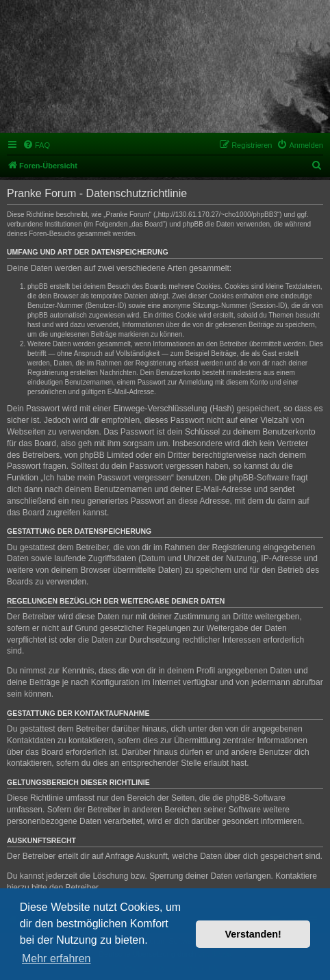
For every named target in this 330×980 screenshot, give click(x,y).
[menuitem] (36, 145)
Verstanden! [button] (253, 934)
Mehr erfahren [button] (56, 958)
